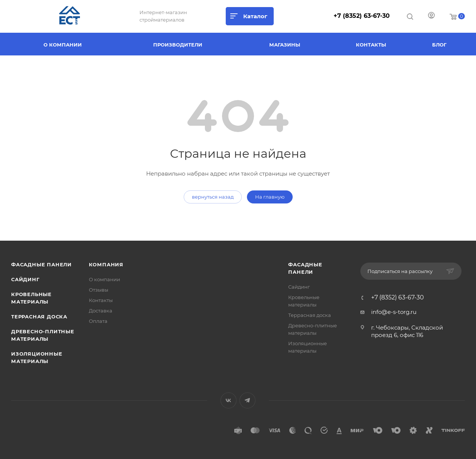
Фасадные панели (41, 264)
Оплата (98, 321)
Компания (106, 264)
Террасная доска (39, 317)
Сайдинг (25, 279)
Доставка (101, 311)
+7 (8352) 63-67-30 (362, 16)
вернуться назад (213, 197)
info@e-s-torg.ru (394, 312)
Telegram (247, 400)
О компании (104, 279)
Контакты (101, 300)
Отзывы (99, 290)
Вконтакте (229, 400)
